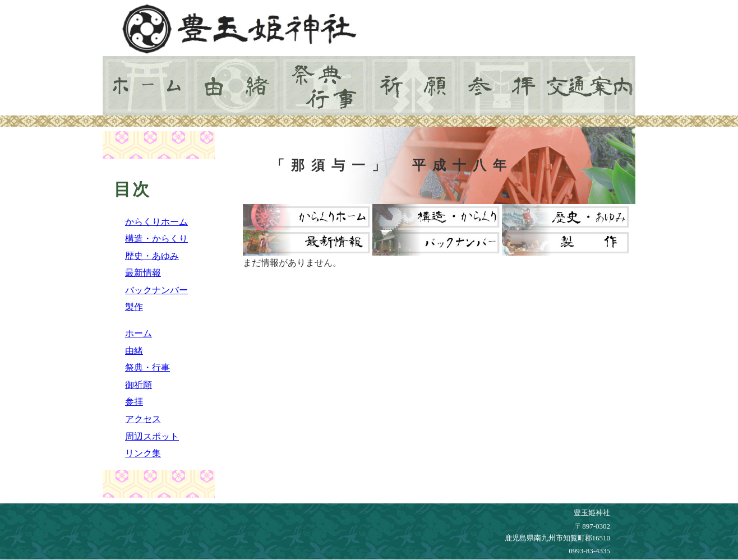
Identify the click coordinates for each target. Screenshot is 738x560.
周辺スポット (152, 436)
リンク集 (143, 453)
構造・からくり (156, 239)
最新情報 (143, 273)
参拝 (134, 402)
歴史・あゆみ (152, 256)
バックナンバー (156, 290)
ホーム (139, 333)
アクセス (143, 419)
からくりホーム (156, 222)
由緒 (134, 351)
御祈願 (139, 385)
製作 (134, 307)
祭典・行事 (147, 367)
